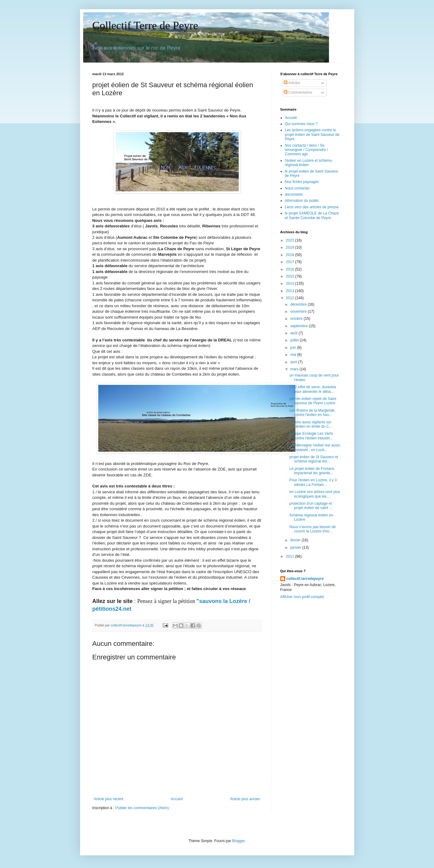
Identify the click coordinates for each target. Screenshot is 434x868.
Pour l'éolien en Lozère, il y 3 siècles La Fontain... (313, 482)
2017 (290, 262)
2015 (290, 276)
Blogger (239, 841)
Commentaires (298, 92)
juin (294, 348)
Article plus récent (109, 799)
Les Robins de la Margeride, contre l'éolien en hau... (312, 413)
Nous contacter (297, 188)
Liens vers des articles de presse (312, 207)
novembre (299, 312)
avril (294, 362)
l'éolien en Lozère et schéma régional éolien (308, 163)
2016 (290, 269)
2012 (290, 298)
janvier (296, 548)
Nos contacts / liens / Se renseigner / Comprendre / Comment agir (306, 150)
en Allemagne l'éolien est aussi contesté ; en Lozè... (314, 447)
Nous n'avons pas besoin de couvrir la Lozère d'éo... (312, 529)
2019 (290, 247)
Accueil (177, 799)
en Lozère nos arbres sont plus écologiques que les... (315, 494)
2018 (290, 255)
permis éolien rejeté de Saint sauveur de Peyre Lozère (313, 401)
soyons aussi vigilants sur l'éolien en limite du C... (311, 424)
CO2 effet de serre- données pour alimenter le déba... (313, 389)
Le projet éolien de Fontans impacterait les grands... (312, 471)
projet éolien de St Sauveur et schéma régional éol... (314, 459)
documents (294, 194)
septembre (299, 326)
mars (295, 369)
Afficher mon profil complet (302, 597)
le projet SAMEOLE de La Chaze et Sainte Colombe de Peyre (312, 215)
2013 (290, 291)
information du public (302, 201)
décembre (299, 304)
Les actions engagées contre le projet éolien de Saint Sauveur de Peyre (312, 134)
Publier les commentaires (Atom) (142, 808)
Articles (292, 83)
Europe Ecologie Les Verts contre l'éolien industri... (311, 436)
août (294, 333)
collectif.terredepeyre (305, 579)
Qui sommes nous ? (301, 124)
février (296, 540)
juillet (295, 340)
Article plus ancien (245, 799)
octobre (297, 319)
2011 (290, 556)
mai (294, 355)
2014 (290, 283)
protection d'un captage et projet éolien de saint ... (311, 506)
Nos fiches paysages (302, 182)
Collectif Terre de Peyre (145, 26)
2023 (290, 240)
